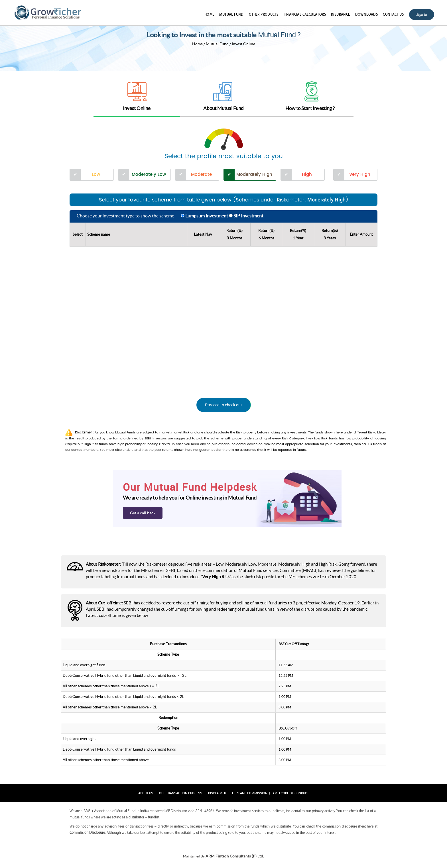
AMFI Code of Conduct (291, 793)
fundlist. (154, 817)
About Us (146, 793)
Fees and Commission (250, 793)
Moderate (201, 175)
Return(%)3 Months (234, 234)
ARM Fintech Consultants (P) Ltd (234, 856)
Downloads (367, 14)
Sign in (422, 14)
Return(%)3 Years (330, 234)
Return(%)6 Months (266, 234)
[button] (223, 405)
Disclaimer (217, 793)
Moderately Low (149, 175)
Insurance (341, 14)
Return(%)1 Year (298, 234)
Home (209, 14)
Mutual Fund (231, 14)
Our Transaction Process (181, 793)
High (307, 175)
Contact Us (393, 14)
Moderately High (254, 175)
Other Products (264, 14)
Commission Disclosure (87, 832)
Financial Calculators (305, 14)
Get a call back (143, 513)
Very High (360, 175)
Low (96, 175)
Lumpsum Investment (207, 216)
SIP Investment (248, 216)
